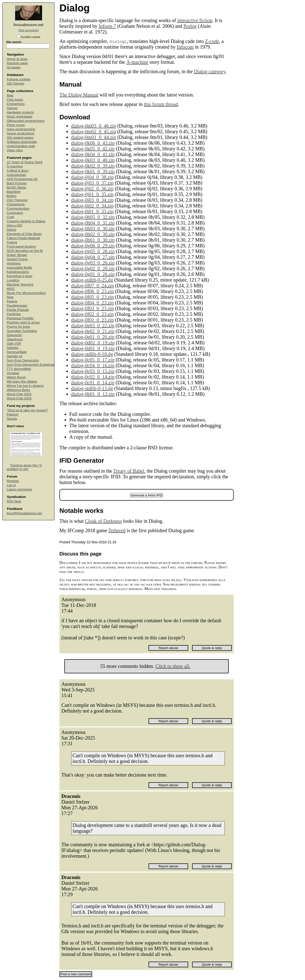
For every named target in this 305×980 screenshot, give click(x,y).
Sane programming (21, 129)
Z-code (212, 41)
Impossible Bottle (19, 268)
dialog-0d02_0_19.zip (93, 343)
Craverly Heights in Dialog (26, 221)
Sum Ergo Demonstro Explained (31, 365)
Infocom (185, 47)
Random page (17, 63)
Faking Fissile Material (23, 238)
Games (12, 108)
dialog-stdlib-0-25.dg (92, 280)
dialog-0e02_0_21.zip (93, 331)
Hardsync (14, 263)
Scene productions (21, 133)
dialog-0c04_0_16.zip (93, 365)
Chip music (15, 100)
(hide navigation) (28, 30)
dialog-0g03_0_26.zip (93, 263)
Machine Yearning (20, 284)
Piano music (16, 125)
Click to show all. (173, 666)
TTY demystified (19, 369)
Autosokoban (16, 175)
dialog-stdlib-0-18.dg (92, 354)
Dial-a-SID (14, 225)
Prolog (190, 26)
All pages (14, 67)
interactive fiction (195, 20)
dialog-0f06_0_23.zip (92, 291)
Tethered (117, 530)
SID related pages (20, 138)
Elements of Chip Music (24, 234)
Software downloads (22, 142)
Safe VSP (14, 343)
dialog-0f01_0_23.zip (92, 320)
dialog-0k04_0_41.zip (93, 154)
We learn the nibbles (22, 381)
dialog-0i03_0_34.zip (92, 200)
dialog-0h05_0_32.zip (93, 217)
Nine (10, 297)
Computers (15, 213)
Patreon (13, 414)
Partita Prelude (18, 310)
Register (13, 481)
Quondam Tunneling (22, 331)
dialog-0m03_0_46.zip (94, 126)
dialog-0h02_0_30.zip (93, 234)
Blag (10, 95)
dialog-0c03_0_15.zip (93, 371)
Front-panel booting (21, 246)
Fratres (12, 242)
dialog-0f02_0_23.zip (92, 314)
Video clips (15, 150)
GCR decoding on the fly (25, 251)
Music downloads (20, 116)
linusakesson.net (28, 25)
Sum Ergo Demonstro (23, 360)
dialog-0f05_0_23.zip (92, 297)
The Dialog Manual (79, 95)
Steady (12, 419)
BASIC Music (17, 187)
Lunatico (13, 280)
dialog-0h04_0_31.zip (93, 223)
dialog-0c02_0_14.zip (93, 377)
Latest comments (19, 489)
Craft (10, 217)
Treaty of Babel (129, 471)
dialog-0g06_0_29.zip (93, 246)
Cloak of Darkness (103, 521)
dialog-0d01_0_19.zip (93, 348)
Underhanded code (21, 146)
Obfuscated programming (25, 121)
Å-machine (15, 166)
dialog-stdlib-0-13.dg (92, 388)
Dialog (11, 230)
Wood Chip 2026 (19, 398)
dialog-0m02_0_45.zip (94, 131)
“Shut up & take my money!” (27, 410)
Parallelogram (17, 306)
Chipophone (16, 104)
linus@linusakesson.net (24, 513)
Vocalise (13, 373)
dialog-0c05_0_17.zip (93, 360)
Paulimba (14, 314)
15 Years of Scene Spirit (25, 162)
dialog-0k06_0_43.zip (93, 143)
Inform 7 (107, 26)
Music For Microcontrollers (26, 293)
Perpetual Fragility (20, 318)
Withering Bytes (18, 390)
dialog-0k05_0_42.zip (93, 149)
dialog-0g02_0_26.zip (93, 268)
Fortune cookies (19, 79)
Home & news (17, 59)
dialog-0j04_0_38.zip (92, 177)
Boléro (12, 196)
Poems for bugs (18, 327)
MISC (11, 289)
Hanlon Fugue (17, 259)
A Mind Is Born (18, 171)
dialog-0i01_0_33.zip (92, 211)
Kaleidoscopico (18, 272)
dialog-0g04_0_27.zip (93, 257)
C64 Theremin (17, 200)
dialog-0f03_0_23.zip (92, 308)
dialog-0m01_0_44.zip (94, 137)
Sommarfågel (17, 352)
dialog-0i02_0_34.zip (92, 206)
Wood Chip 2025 (19, 394)
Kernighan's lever (20, 276)
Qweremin (14, 335)
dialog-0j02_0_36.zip (92, 189)
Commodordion (18, 209)
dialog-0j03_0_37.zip (92, 183)
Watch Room (16, 377)
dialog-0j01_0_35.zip (92, 194)
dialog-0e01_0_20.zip (93, 337)
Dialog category (210, 71)
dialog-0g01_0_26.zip (93, 274)
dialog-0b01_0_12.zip (93, 394)
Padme (12, 301)
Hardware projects (20, 112)
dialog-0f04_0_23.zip (92, 303)
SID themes (15, 83)
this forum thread (161, 104)
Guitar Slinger (17, 255)
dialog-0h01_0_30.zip (93, 240)
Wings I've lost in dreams (25, 386)
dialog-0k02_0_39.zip (93, 166)
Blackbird (14, 192)
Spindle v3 (14, 356)
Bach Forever (17, 183)
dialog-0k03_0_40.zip (93, 160)
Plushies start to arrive (23, 322)
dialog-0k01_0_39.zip (93, 171)
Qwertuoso (15, 339)
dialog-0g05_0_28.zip (93, 251)
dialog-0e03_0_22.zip (93, 326)
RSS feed (14, 501)
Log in (11, 485)
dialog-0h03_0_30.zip (93, 229)
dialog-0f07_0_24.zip (92, 286)
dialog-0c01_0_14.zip (93, 383)
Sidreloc (13, 348)
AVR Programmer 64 (22, 179)
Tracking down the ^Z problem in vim (24, 467)
